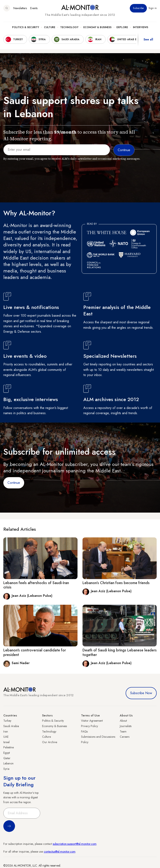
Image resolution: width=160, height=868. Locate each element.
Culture (50, 27)
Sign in (153, 8)
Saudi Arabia (11, 726)
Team (123, 731)
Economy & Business (97, 27)
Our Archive (50, 742)
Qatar (7, 758)
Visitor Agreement (92, 721)
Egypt (7, 753)
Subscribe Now (141, 693)
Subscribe (138, 8)
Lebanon (8, 763)
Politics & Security (26, 27)
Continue (14, 483)
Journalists (126, 726)
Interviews (141, 27)
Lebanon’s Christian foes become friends (116, 583)
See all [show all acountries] (148, 39)
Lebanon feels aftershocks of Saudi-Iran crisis (36, 585)
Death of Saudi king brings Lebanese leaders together (120, 652)
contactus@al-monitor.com (60, 852)
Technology (69, 27)
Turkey (7, 721)
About (123, 721)
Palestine (9, 747)
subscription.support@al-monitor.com (75, 844)
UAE (6, 737)
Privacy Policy (89, 726)
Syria (6, 769)
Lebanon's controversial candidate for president (35, 652)
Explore (122, 27)
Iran (6, 731)
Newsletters (20, 8)
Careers (125, 737)
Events (34, 8)
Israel (6, 742)
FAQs (84, 731)
